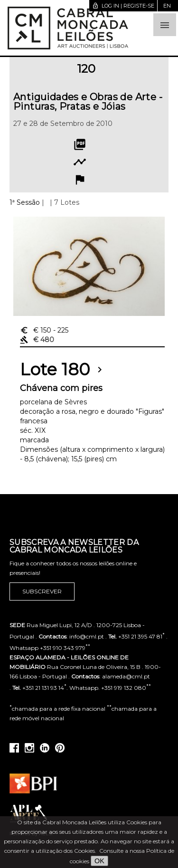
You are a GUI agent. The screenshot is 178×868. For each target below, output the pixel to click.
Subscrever (42, 591)
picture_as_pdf (80, 144)
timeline (80, 162)
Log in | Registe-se (123, 6)
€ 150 (44, 330)
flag (80, 180)
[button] (165, 25)
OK (99, 861)
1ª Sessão (25, 202)
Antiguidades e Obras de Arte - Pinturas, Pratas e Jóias (88, 102)
